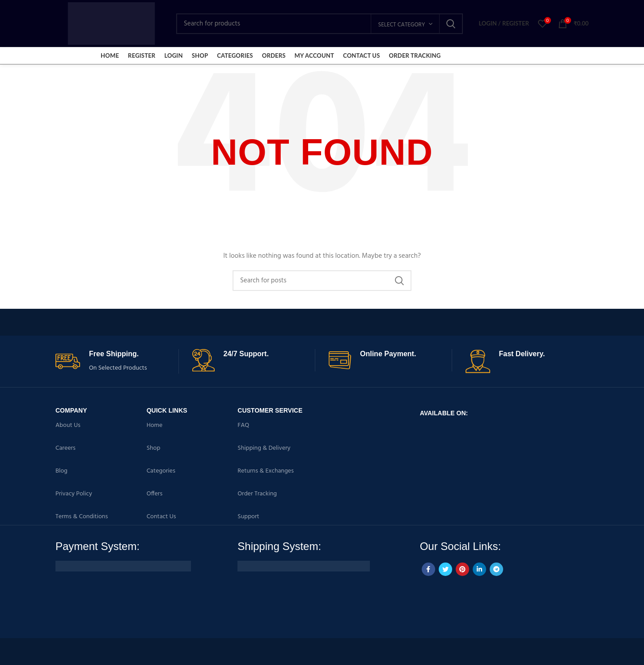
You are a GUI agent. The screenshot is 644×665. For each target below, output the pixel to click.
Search (451, 24)
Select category (401, 25)
